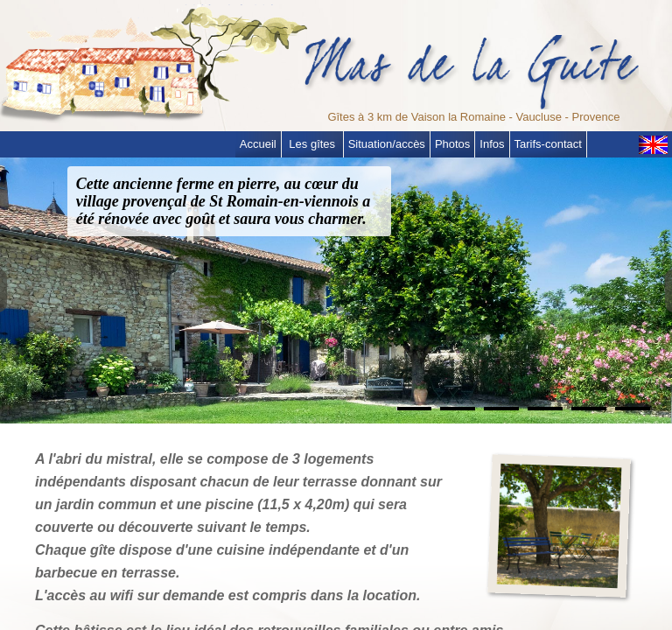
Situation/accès (387, 144)
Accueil (258, 144)
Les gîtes (312, 144)
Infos (492, 144)
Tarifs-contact (548, 144)
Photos (452, 144)
